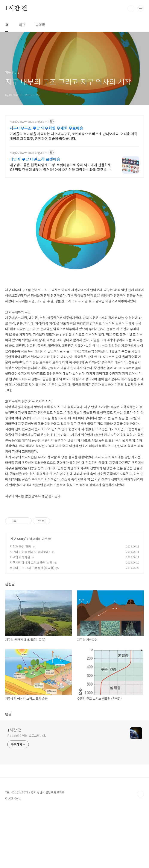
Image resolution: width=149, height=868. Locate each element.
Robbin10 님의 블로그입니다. (27, 796)
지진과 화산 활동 (20, 606)
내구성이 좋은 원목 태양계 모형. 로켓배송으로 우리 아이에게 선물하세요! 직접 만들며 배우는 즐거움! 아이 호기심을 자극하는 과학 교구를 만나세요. (60, 167)
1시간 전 (16, 9)
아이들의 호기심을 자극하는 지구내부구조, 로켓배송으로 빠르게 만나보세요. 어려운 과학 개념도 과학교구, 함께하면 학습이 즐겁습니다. (74, 136)
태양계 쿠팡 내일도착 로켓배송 (35, 159)
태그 (22, 25)
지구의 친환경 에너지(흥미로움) (30, 612)
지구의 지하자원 (20, 617)
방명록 (40, 25)
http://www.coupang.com (29, 122)
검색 (131, 9)
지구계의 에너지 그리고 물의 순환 (31, 622)
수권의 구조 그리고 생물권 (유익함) (32, 628)
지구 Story (18, 599)
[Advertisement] (74, 534)
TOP (140, 854)
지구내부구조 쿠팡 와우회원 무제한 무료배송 (46, 128)
